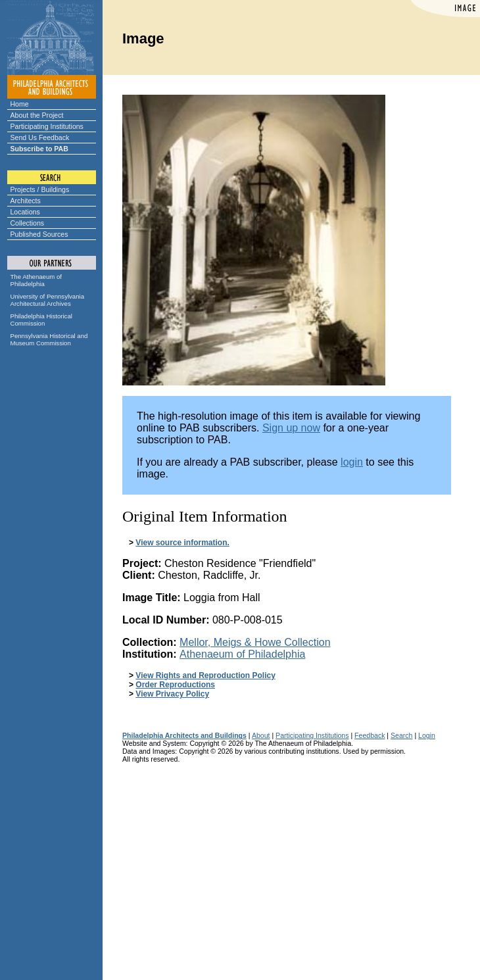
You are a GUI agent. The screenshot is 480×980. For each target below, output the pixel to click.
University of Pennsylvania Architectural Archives (48, 300)
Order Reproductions (175, 685)
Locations (25, 212)
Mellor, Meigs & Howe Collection (255, 642)
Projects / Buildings (40, 189)
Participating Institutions (47, 126)
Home (20, 104)
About (261, 735)
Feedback (370, 735)
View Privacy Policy (172, 694)
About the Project (37, 115)
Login (427, 735)
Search (401, 735)
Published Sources (39, 234)
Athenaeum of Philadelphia (242, 654)
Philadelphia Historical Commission (41, 320)
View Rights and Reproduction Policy (205, 675)
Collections (28, 223)
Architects (26, 201)
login (352, 462)
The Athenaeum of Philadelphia (36, 280)
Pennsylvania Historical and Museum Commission (49, 339)
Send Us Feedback (40, 137)
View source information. (182, 543)
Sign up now (291, 428)
